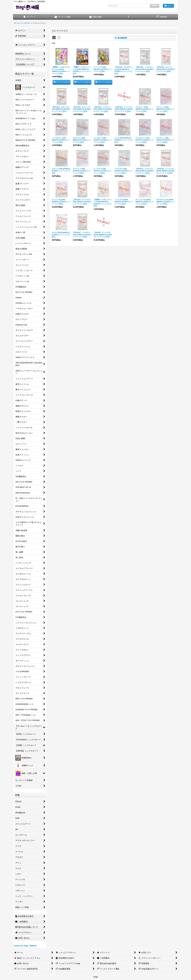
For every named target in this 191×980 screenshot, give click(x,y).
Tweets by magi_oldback (25, 946)
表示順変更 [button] (121, 38)
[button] (129, 17)
